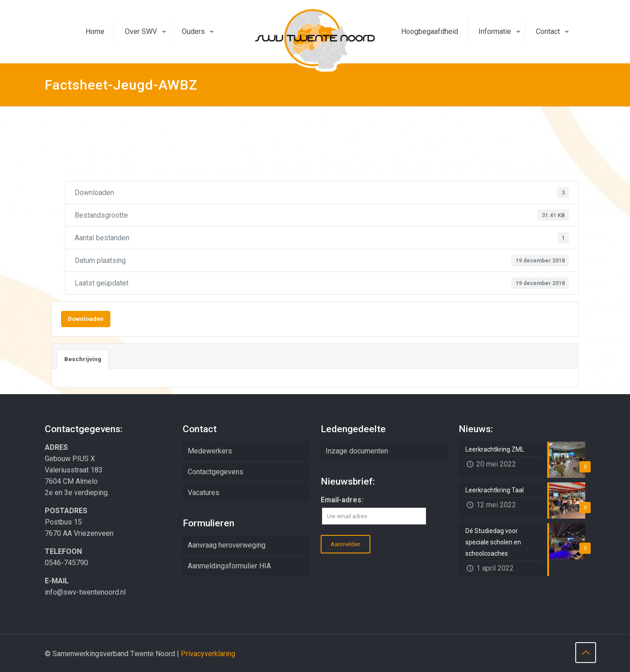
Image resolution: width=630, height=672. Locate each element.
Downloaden (86, 319)
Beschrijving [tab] (83, 359)
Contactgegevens (216, 472)
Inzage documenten (357, 451)
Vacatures (204, 493)
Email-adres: (342, 500)
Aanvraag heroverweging (227, 545)
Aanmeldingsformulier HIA (229, 566)
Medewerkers (210, 451)
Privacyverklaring (208, 654)
